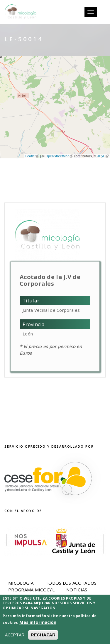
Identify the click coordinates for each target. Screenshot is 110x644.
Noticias (77, 590)
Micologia (21, 583)
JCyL (103, 156)
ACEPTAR (15, 635)
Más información (38, 622)
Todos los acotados (71, 583)
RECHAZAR (43, 635)
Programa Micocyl (31, 590)
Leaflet (32, 156)
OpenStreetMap (59, 156)
